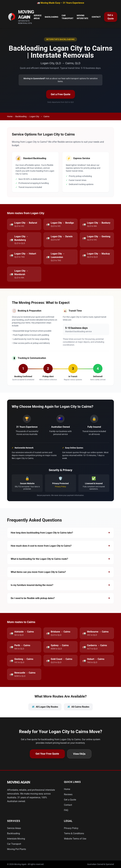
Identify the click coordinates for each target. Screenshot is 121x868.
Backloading (52, 17)
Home (27, 17)
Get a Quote (111, 17)
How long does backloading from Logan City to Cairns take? (60, 533)
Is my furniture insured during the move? (60, 585)
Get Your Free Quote (47, 754)
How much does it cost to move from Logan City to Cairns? (60, 546)
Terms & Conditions (74, 833)
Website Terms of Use (75, 839)
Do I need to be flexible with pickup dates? (60, 598)
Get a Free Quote (61, 94)
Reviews (68, 794)
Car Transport (67, 17)
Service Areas (38, 17)
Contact (96, 17)
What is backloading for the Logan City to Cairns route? (60, 559)
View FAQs (79, 754)
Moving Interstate (82, 17)
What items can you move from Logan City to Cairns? (60, 572)
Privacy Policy (60, 487)
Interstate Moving (16, 839)
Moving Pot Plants (17, 849)
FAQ (66, 810)
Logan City (34, 116)
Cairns (46, 116)
